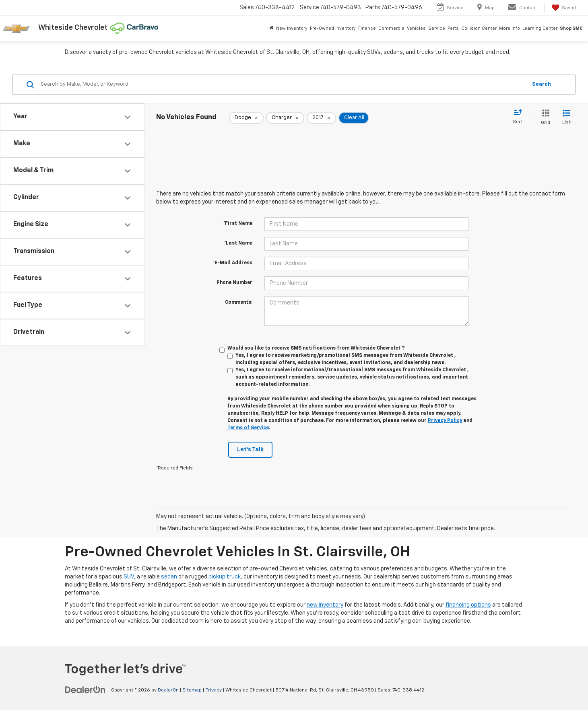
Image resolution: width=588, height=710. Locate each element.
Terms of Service (248, 428)
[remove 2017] (321, 118)
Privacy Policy (445, 421)
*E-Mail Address (233, 263)
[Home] (272, 29)
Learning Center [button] (540, 28)
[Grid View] (544, 118)
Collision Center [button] (479, 28)
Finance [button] (367, 28)
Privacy (214, 690)
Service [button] (437, 28)
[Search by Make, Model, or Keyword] (283, 84)
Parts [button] (453, 28)
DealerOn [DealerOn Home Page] (168, 690)
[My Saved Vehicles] (563, 8)
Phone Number (234, 283)
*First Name (238, 224)
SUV (129, 577)
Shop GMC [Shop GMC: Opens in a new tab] (571, 28)
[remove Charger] (285, 118)
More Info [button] (510, 28)
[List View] (566, 118)
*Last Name (238, 243)
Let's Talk (250, 450)
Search (542, 84)
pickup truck (225, 577)
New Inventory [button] (292, 28)
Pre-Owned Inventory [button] (333, 28)
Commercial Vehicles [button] (402, 28)
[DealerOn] (85, 690)
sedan (169, 577)
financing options (468, 605)
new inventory (325, 605)
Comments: (239, 303)
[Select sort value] (520, 117)
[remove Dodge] (246, 118)
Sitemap (192, 690)
